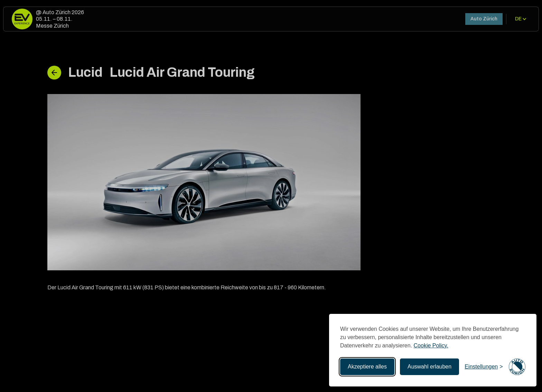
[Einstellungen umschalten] (484, 367)
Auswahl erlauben (429, 367)
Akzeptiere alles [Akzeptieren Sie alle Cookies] (367, 367)
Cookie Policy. (431, 346)
